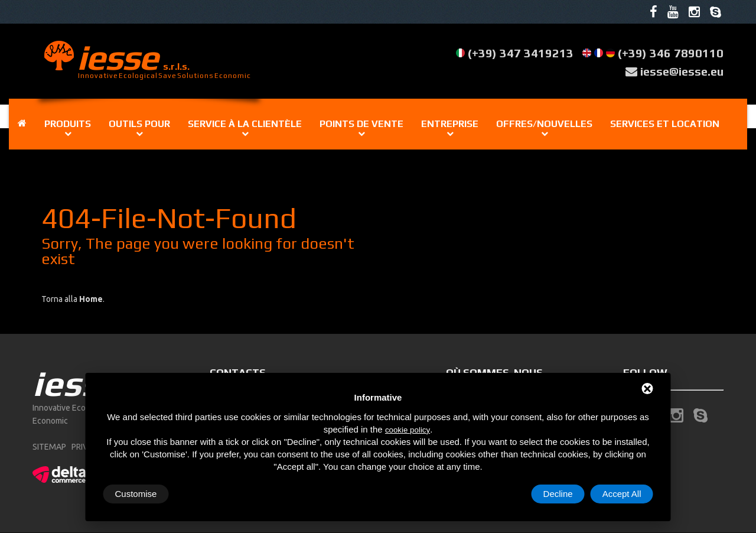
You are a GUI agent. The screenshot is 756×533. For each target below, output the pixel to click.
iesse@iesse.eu (682, 71)
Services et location (665, 124)
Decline (558, 494)
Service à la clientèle (245, 124)
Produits (68, 124)
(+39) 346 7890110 (671, 53)
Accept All (622, 494)
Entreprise (450, 124)
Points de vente (361, 124)
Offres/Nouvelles (544, 124)
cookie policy (408, 430)
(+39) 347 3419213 (521, 53)
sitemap (49, 447)
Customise (136, 494)
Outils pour (139, 124)
